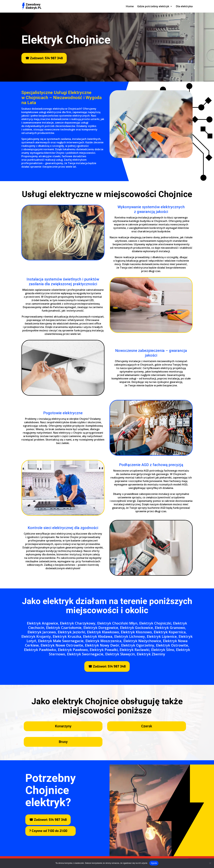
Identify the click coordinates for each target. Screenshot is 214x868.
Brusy (63, 742)
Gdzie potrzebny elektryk (153, 7)
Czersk (147, 726)
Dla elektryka (184, 7)
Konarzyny (63, 726)
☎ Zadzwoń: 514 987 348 (44, 58)
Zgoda (154, 863)
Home (130, 7)
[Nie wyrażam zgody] (210, 863)
